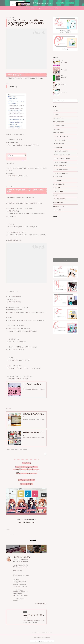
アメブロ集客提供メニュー (59, 210)
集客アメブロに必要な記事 (59, 184)
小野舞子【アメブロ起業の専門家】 (22, 557)
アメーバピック (57, 114)
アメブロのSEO (57, 188)
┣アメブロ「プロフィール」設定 (61, 136)
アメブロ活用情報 (30, 8)
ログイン (70, 3)
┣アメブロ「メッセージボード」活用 (62, 155)
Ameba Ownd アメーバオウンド (60, 206)
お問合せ (56, 8)
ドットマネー (56, 111)
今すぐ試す (60, 3)
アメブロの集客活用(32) (24, 450)
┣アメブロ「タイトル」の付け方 (61, 151)
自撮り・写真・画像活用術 (59, 199)
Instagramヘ (65, 260)
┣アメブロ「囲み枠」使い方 (60, 166)
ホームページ (48, 8)
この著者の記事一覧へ (41, 604)
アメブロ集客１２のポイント (60, 125)
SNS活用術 (56, 195)
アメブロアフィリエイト (59, 118)
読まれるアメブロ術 (58, 177)
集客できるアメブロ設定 (59, 133)
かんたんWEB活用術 (58, 203)
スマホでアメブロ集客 (58, 192)
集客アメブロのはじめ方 (59, 122)
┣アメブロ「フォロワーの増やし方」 (62, 158)
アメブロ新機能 (57, 129)
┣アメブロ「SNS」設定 (59, 144)
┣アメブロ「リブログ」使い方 (60, 162)
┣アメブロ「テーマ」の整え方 (60, 140)
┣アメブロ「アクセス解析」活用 (61, 173)
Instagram (39, 8)
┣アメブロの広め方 (58, 181)
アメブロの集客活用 (58, 148)
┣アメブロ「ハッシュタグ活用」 (61, 170)
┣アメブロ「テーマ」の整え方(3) (13, 450)
